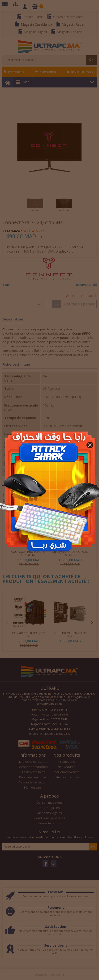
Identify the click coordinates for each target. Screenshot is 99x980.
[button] (90, 445)
